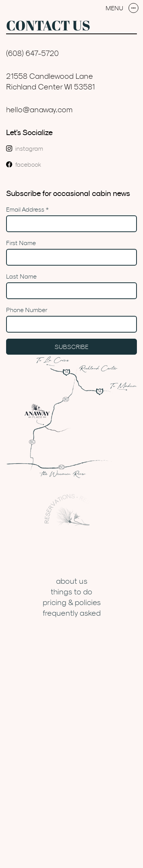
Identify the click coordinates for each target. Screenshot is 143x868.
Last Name (21, 276)
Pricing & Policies (72, 602)
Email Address (27, 209)
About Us (72, 581)
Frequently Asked (72, 613)
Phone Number (27, 310)
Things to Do (71, 592)
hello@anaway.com (39, 109)
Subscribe (71, 347)
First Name (21, 243)
